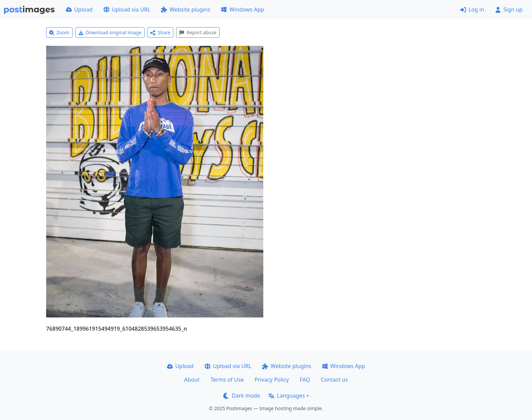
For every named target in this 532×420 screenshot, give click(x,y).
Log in (472, 10)
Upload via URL (127, 10)
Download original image (110, 32)
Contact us (335, 380)
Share (160, 32)
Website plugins (186, 10)
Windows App (242, 10)
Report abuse (198, 32)
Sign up (509, 10)
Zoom (59, 32)
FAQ (305, 380)
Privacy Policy (272, 380)
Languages (287, 396)
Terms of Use (227, 380)
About (192, 380)
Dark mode (242, 396)
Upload (79, 10)
